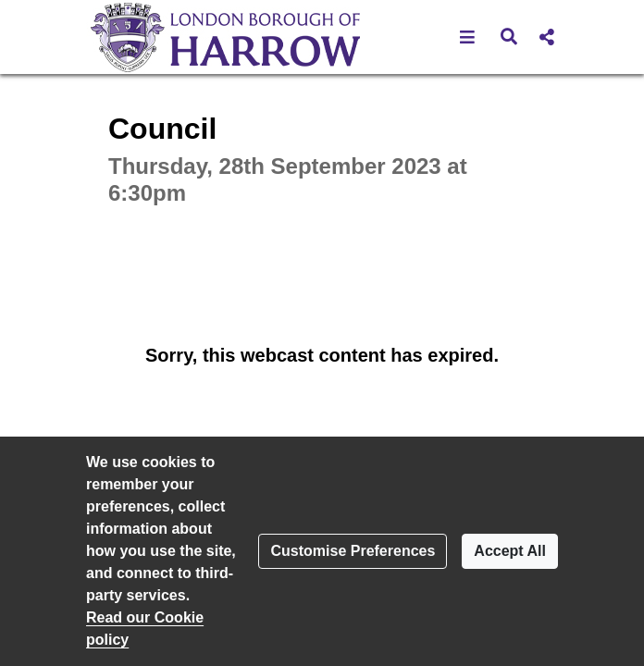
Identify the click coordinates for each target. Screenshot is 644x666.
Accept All (510, 551)
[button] (468, 37)
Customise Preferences (353, 551)
